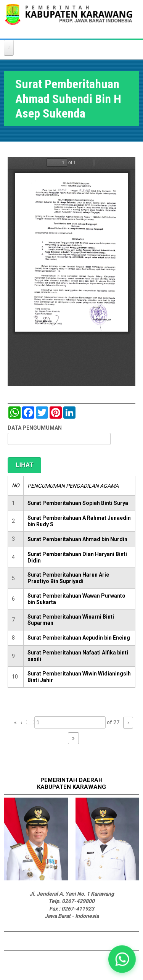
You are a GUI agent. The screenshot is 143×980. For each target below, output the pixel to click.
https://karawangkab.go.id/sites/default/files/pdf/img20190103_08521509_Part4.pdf (71, 271)
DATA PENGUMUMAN (35, 428)
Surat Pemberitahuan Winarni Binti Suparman (71, 620)
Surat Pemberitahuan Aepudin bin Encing (79, 638)
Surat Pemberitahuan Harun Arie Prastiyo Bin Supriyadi (68, 578)
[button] (122, 959)
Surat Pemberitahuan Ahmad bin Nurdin (77, 539)
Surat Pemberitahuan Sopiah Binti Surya (78, 503)
